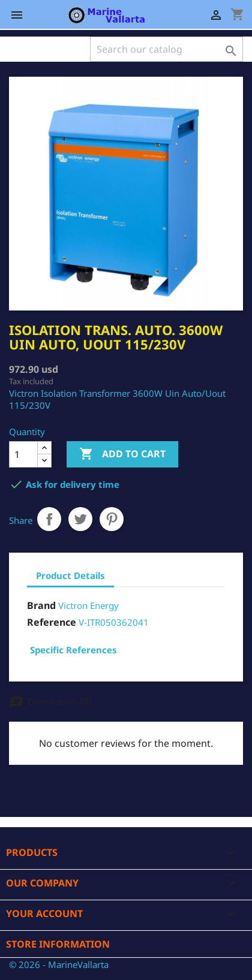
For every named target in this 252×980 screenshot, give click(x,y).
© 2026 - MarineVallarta (59, 964)
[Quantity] (23, 454)
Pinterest (112, 519)
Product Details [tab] (70, 575)
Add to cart (122, 454)
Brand (41, 605)
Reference (52, 622)
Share (49, 519)
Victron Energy (88, 605)
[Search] (166, 49)
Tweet (80, 519)
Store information (58, 944)
